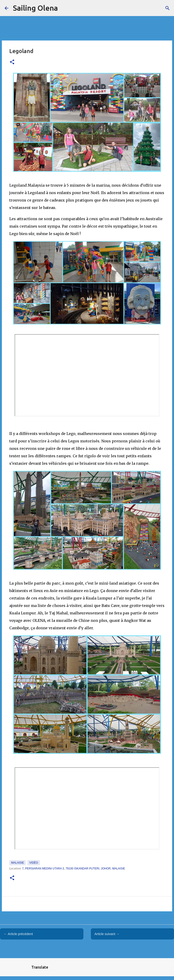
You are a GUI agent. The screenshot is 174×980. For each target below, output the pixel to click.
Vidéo (34, 863)
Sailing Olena (35, 8)
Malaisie (18, 863)
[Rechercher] (167, 8)
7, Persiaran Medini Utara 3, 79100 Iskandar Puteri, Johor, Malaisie (74, 869)
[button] (12, 62)
